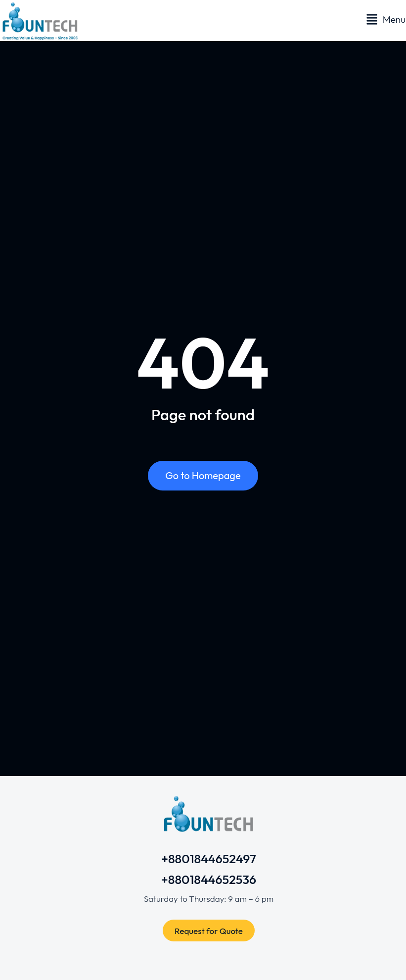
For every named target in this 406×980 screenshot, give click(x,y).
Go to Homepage (203, 475)
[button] (386, 19)
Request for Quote (209, 931)
